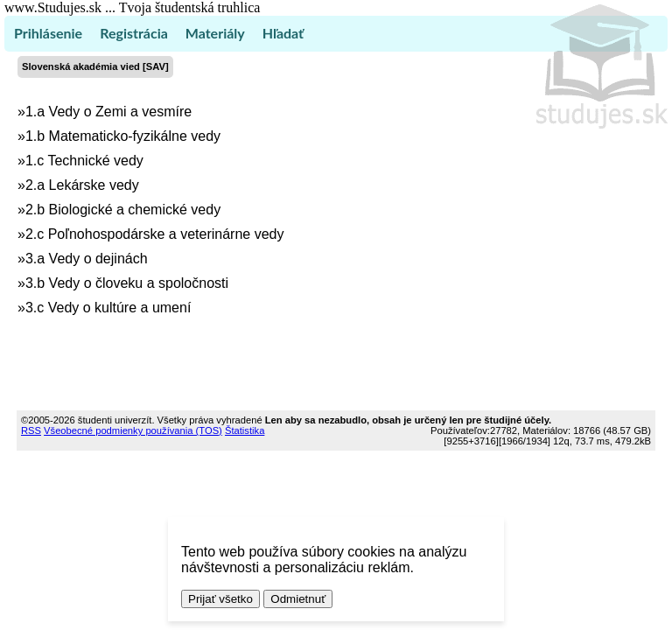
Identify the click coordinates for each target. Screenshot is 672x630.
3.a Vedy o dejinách (87, 259)
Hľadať (283, 33)
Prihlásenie (48, 33)
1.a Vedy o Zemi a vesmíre (108, 112)
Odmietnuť (298, 599)
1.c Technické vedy (84, 161)
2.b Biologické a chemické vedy (123, 210)
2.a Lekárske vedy (82, 185)
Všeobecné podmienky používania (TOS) (133, 430)
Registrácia (134, 33)
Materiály (215, 33)
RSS (31, 430)
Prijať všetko (220, 599)
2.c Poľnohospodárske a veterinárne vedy (155, 234)
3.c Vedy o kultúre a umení (108, 308)
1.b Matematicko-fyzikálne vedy (123, 136)
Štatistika (245, 430)
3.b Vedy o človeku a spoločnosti (127, 283)
